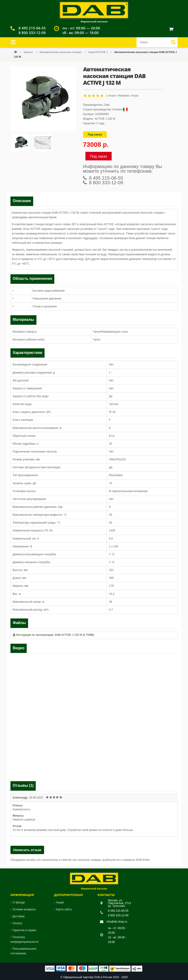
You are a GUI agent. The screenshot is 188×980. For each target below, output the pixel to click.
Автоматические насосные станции (61, 52)
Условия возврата (24, 909)
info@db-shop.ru (117, 922)
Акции (60, 902)
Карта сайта (64, 909)
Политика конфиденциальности (24, 939)
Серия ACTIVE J (98, 52)
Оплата (17, 923)
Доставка (19, 916)
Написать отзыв (128, 96)
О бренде (19, 902)
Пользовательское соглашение (23, 951)
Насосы (29, 52)
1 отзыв (111, 96)
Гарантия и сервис (24, 930)
